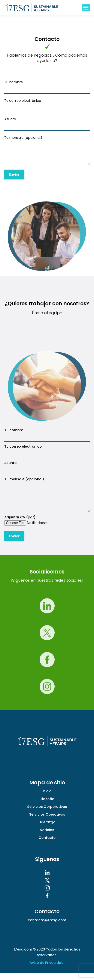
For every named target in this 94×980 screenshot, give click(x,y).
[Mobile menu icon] (86, 8)
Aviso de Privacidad (47, 970)
